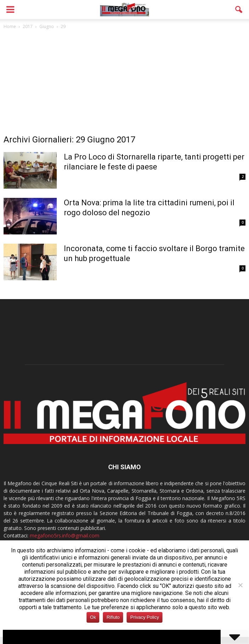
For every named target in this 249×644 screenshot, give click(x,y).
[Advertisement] (124, 84)
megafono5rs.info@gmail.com (65, 535)
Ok (93, 617)
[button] (239, 10)
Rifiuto (113, 617)
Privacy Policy (145, 617)
